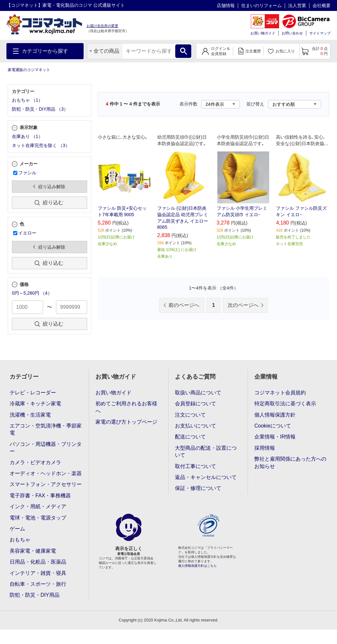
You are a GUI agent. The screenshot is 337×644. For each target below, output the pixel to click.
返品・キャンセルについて (206, 477)
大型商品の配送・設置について (206, 451)
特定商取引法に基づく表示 (285, 404)
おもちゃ (20, 540)
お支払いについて (196, 426)
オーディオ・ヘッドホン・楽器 (46, 473)
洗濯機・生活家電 (30, 415)
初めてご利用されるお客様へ (126, 407)
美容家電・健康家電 (33, 551)
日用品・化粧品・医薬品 (38, 562)
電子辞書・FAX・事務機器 (40, 496)
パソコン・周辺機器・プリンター (46, 448)
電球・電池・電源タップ (38, 518)
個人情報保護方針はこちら (197, 566)
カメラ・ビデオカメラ (35, 462)
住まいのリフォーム (261, 5)
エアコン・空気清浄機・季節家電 (46, 429)
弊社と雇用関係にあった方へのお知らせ (290, 462)
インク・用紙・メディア (38, 506)
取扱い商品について (198, 393)
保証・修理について (198, 488)
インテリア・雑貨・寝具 (38, 573)
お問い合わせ (292, 33)
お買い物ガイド (263, 33)
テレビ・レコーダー (33, 393)
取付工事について (196, 466)
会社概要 (322, 5)
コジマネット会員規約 (280, 393)
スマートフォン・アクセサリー (46, 484)
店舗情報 (226, 5)
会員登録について (196, 404)
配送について (190, 437)
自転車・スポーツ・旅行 (38, 584)
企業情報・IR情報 (275, 437)
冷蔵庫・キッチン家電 (35, 404)
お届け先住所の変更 (102, 26)
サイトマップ (320, 33)
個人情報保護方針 (275, 415)
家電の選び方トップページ (126, 422)
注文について (190, 415)
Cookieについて (273, 426)
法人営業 (297, 5)
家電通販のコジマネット (29, 70)
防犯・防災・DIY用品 (35, 595)
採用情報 (265, 448)
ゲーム (17, 529)
